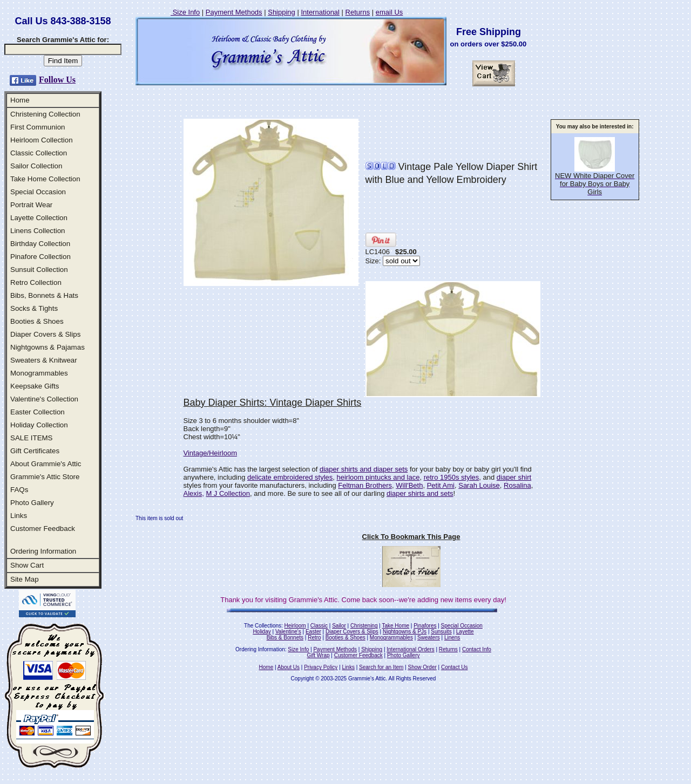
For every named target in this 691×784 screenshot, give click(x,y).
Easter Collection (38, 412)
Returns (358, 12)
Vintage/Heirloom (210, 453)
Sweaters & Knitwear (44, 360)
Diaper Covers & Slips (45, 334)
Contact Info (477, 649)
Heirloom (295, 626)
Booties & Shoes (37, 321)
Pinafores (425, 626)
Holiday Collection (39, 425)
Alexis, (194, 493)
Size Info (185, 12)
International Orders (410, 649)
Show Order (422, 667)
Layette (465, 632)
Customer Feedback (43, 529)
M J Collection (228, 493)
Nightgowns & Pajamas (48, 347)
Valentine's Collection (44, 399)
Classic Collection (39, 153)
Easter (313, 632)
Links (19, 516)
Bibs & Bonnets (285, 638)
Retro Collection (36, 282)
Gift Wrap (319, 655)
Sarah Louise (479, 485)
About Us (289, 667)
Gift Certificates (35, 451)
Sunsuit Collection (39, 270)
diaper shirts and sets (420, 493)
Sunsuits (441, 632)
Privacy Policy (321, 667)
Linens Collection (38, 231)
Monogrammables (39, 373)
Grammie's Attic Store (45, 477)
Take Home (395, 626)
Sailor (339, 626)
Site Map (25, 579)
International (320, 12)
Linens (452, 638)
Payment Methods (234, 12)
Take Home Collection (45, 179)
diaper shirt (514, 477)
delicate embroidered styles (290, 477)
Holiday (262, 632)
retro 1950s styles (452, 477)
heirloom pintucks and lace (378, 477)
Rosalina (517, 485)
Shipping (282, 12)
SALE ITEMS (32, 438)
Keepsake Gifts (35, 386)
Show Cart (27, 565)
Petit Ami (441, 485)
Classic (319, 626)
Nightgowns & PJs (405, 632)
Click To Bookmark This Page (411, 537)
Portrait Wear (31, 205)
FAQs (19, 490)
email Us (389, 12)
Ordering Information (43, 551)
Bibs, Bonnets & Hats (44, 295)
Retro (314, 638)
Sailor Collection (36, 166)
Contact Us (454, 667)
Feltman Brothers (365, 485)
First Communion (38, 127)
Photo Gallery (32, 503)
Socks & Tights (34, 308)
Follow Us (57, 80)
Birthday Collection (40, 244)
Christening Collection (45, 114)
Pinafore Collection (40, 257)
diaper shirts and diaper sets (364, 469)
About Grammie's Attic (46, 464)
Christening (364, 626)
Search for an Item (381, 667)
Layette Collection (39, 218)
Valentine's (288, 632)
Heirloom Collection (42, 140)
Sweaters (429, 638)
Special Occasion (38, 192)
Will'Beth (409, 485)
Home (20, 100)
